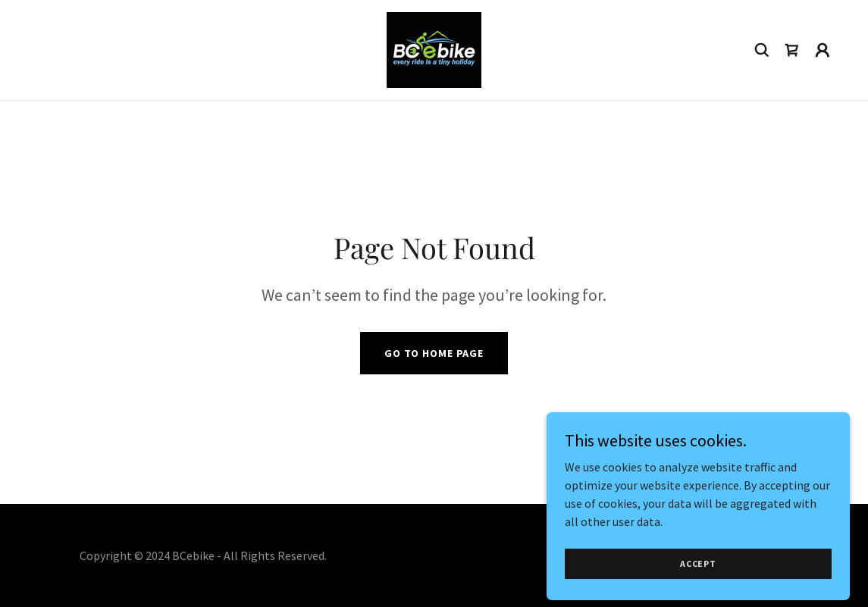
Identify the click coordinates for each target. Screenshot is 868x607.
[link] (434, 48)
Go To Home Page (434, 353)
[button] (823, 50)
